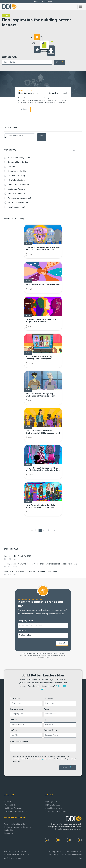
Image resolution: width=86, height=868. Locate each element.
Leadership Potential (16, 189)
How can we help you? (20, 742)
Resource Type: (9, 57)
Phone (46, 709)
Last (53, 531)
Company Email (25, 621)
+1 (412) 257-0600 (52, 805)
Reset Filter (77, 150)
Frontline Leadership (16, 176)
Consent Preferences (73, 852)
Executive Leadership (16, 171)
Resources (9, 833)
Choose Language (45, 2)
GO (60, 62)
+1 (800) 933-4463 (53, 802)
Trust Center (53, 855)
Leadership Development (18, 185)
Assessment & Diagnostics (18, 158)
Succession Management (18, 203)
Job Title (14, 730)
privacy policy (44, 655)
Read (24, 109)
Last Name (48, 699)
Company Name (50, 730)
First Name (15, 699)
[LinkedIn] (47, 840)
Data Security (10, 805)
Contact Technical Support (56, 812)
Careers (8, 802)
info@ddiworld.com (53, 808)
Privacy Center (55, 852)
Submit (62, 643)
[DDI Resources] (80, 840)
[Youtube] (58, 840)
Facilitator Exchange (13, 808)
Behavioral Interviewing (17, 162)
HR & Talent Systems (16, 180)
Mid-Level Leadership (16, 194)
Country (22, 631)
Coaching (11, 167)
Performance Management (19, 198)
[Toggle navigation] (81, 7)
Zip (45, 720)
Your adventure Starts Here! (16, 824)
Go (42, 137)
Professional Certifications (16, 812)
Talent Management (16, 207)
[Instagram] (69, 840)
